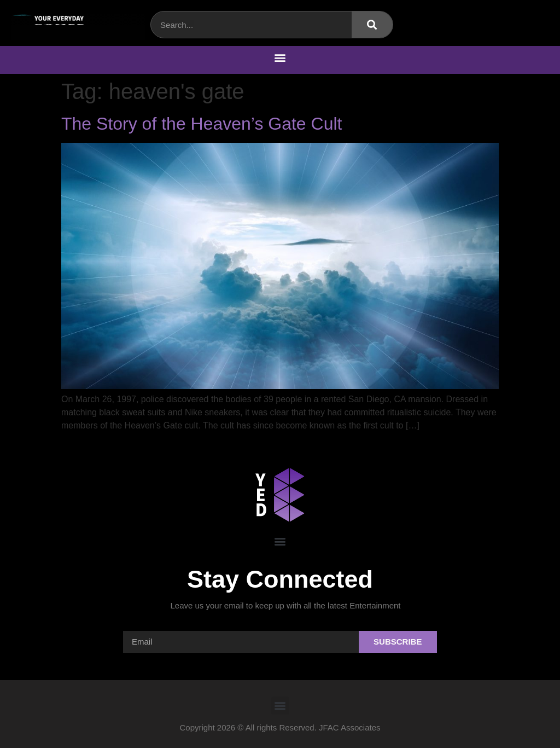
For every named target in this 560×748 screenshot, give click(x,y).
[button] (280, 57)
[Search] (372, 25)
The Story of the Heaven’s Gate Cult (202, 124)
